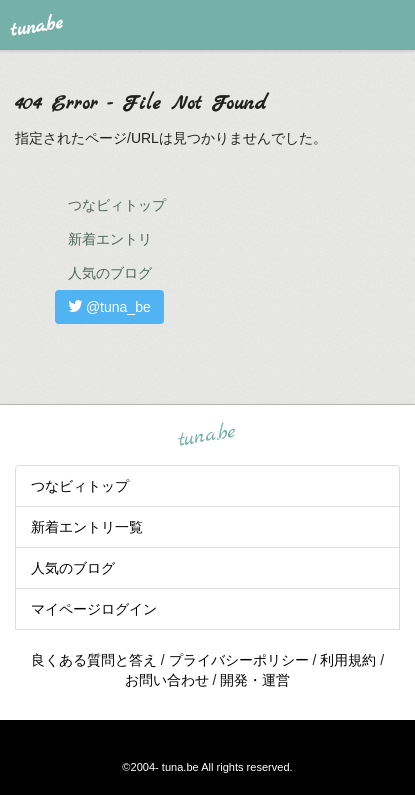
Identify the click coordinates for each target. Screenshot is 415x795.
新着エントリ (110, 239)
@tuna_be (109, 307)
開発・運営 (255, 680)
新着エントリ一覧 (87, 527)
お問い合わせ (167, 680)
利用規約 (348, 660)
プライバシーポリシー (239, 660)
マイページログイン (94, 609)
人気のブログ (110, 273)
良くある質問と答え (94, 660)
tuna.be (207, 435)
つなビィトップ (117, 205)
